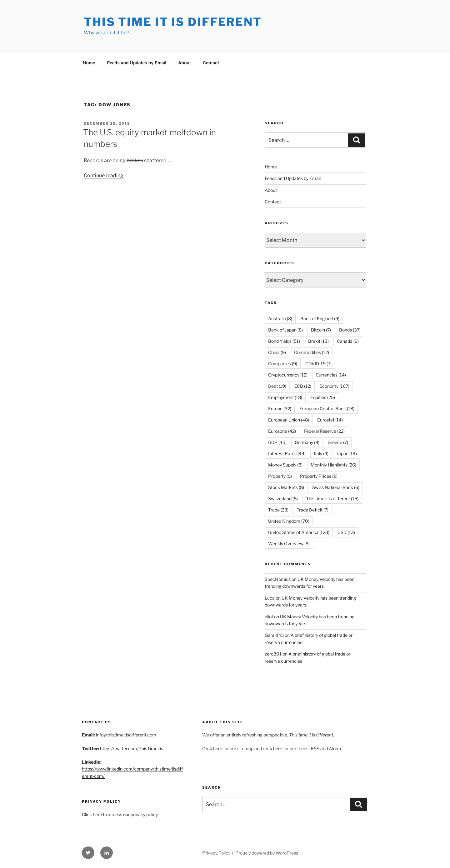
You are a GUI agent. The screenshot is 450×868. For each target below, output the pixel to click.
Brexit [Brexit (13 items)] (318, 341)
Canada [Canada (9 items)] (348, 341)
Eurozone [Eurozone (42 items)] (282, 431)
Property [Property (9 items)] (280, 476)
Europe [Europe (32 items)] (280, 409)
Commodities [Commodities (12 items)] (312, 352)
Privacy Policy (216, 853)
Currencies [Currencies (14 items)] (331, 375)
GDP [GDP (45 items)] (277, 442)
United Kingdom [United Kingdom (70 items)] (289, 521)
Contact (211, 63)
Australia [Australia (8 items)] (280, 319)
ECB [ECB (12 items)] (303, 386)
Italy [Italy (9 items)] (321, 454)
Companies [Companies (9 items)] (283, 364)
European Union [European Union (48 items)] (289, 420)
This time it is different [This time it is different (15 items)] (332, 499)
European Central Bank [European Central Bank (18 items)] (327, 409)
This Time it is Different (173, 22)
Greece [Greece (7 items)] (338, 442)
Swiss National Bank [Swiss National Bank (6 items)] (336, 487)
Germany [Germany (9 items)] (307, 442)
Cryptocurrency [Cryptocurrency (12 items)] (288, 375)
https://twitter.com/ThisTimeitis (132, 748)
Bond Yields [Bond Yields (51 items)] (284, 341)
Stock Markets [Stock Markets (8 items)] (286, 487)
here (97, 814)
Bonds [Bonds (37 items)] (350, 330)
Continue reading (104, 175)
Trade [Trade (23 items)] (278, 510)
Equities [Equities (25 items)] (323, 397)
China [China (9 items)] (277, 352)
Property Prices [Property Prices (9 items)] (319, 476)
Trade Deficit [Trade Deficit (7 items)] (312, 510)
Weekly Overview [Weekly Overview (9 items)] (289, 544)
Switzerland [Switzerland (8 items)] (283, 499)
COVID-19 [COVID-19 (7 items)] (318, 364)
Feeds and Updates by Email (137, 63)
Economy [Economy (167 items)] (334, 386)
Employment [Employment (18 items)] (285, 397)
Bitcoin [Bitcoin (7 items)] (321, 330)
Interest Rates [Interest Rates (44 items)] (287, 454)
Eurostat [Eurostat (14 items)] (330, 420)
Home (89, 63)
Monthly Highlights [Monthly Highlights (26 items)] (333, 465)
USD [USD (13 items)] (346, 532)
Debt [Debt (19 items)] (277, 386)
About (184, 63)
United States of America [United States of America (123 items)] (299, 532)
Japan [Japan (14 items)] (347, 454)
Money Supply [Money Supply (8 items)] (285, 465)
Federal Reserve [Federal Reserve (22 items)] (324, 431)
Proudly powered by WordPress (267, 853)
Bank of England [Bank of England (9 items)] (320, 319)
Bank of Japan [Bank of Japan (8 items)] (285, 330)
